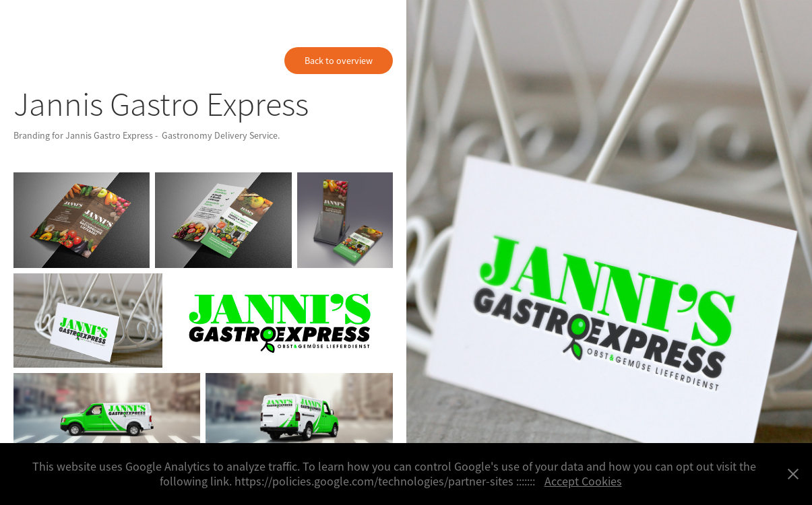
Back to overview (339, 61)
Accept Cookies (583, 481)
